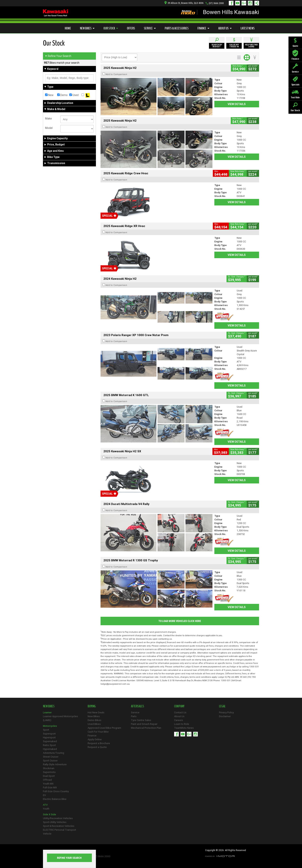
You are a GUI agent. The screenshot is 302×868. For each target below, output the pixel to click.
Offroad (47, 780)
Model (49, 128)
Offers (131, 28)
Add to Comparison (116, 74)
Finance (203, 28)
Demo (62, 95)
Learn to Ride (182, 724)
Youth (46, 809)
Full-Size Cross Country (56, 791)
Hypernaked (50, 749)
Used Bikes (94, 724)
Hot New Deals (96, 712)
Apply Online (95, 739)
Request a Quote (97, 747)
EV (44, 795)
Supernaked (50, 741)
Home (68, 28)
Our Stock (111, 28)
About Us (225, 28)
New (49, 95)
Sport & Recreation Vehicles (59, 826)
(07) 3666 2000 (216, 3)
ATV (45, 805)
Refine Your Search (58, 56)
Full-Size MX (50, 787)
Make (48, 119)
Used (74, 95)
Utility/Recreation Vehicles (58, 818)
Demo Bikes (94, 720)
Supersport (49, 734)
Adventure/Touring (54, 753)
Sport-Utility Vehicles (55, 822)
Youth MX (48, 784)
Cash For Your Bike (98, 732)
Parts (134, 716)
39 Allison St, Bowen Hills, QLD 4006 (184, 3)
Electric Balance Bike (55, 799)
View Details (237, 104)
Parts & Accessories (177, 28)
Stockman (49, 768)
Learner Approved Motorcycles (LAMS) (60, 718)
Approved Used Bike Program (104, 728)
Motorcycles (50, 726)
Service (150, 28)
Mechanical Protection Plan (146, 728)
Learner (47, 712)
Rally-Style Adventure (55, 764)
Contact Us (180, 712)
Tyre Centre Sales (141, 720)
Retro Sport (49, 745)
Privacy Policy (226, 712)
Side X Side (49, 814)
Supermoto (49, 772)
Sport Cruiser (50, 761)
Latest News (248, 28)
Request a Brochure (99, 743)
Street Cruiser (51, 757)
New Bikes (87, 28)
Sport (46, 730)
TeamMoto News (184, 728)
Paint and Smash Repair (144, 724)
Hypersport (49, 737)
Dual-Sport (49, 776)
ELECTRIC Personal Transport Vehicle (60, 832)
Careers (179, 720)
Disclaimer (225, 716)
